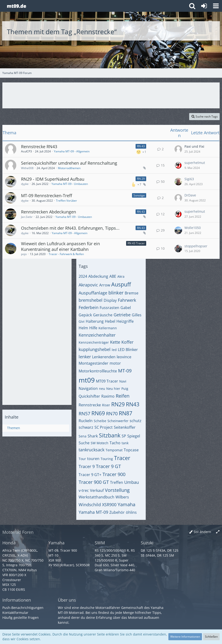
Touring (107, 459)
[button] (216, 6)
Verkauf (97, 490)
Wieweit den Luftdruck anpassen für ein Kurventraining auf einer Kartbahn (60, 246)
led (114, 350)
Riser (106, 405)
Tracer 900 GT (94, 482)
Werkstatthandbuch (96, 497)
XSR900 (109, 505)
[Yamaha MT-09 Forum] (16, 6)
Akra (121, 276)
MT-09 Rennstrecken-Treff (47, 196)
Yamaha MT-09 (93, 512)
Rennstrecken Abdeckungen (49, 212)
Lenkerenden (104, 357)
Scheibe (100, 421)
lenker (85, 357)
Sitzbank (110, 435)
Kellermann (108, 328)
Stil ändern (202, 532)
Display (110, 300)
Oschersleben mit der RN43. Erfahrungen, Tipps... (70, 228)
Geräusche (103, 315)
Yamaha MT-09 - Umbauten (70, 184)
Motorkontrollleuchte (98, 371)
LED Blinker (128, 350)
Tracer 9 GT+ (90, 475)
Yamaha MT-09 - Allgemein (72, 151)
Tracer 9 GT (108, 466)
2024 (83, 276)
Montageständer (94, 363)
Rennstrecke (90, 405)
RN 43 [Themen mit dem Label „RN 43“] (141, 146)
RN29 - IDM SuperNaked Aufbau (53, 179)
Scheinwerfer (118, 421)
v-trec (84, 490)
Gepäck (85, 315)
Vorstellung (117, 490)
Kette (115, 342)
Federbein (89, 307)
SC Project (104, 427)
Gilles (137, 315)
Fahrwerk (127, 300)
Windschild (90, 505)
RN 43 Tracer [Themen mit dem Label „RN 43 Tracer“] (136, 243)
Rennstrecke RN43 (39, 147)
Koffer (127, 342)
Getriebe (122, 315)
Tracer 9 (87, 466)
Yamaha (126, 504)
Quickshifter (89, 396)
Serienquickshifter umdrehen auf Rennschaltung (69, 163)
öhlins (131, 512)
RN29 (118, 404)
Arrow (105, 285)
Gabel (126, 308)
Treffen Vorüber (66, 201)
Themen (14, 428)
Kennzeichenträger (94, 342)
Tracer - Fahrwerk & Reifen (66, 254)
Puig (125, 389)
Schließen (211, 637)
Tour (82, 459)
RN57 (84, 414)
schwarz (86, 427)
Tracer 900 (114, 474)
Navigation (88, 388)
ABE (113, 276)
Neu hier (113, 389)
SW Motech (100, 443)
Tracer (122, 458)
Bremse (132, 293)
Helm (83, 328)
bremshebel (91, 300)
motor (115, 363)
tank (125, 443)
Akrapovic (88, 285)
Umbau (132, 482)
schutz (136, 421)
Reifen (123, 396)
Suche (84, 443)
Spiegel (134, 436)
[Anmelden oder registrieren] (204, 6)
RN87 (126, 413)
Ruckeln (86, 421)
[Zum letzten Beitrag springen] (178, 149)
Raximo (108, 396)
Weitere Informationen (185, 637)
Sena (83, 436)
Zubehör (117, 512)
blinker (116, 293)
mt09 (87, 380)
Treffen (117, 482)
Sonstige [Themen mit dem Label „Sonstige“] (139, 195)
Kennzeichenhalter (97, 335)
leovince (124, 357)
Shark (93, 436)
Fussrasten (109, 308)
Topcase (131, 450)
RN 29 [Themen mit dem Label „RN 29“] (141, 179)
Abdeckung (98, 276)
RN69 (98, 413)
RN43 (133, 404)
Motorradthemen (69, 168)
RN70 (112, 414)
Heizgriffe (125, 321)
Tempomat (114, 450)
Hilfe (93, 328)
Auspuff (121, 284)
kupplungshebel (95, 349)
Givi (82, 321)
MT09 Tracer (107, 381)
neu (102, 389)
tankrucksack (92, 450)
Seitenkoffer (125, 427)
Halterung (95, 321)
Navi (123, 381)
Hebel (110, 321)
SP (124, 436)
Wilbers (122, 497)
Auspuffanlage (93, 293)
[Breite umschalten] (218, 532)
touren (93, 459)
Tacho (115, 443)
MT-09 (125, 371)
